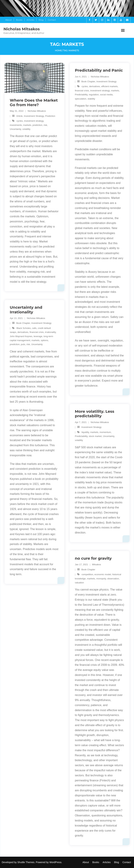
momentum (105, 432)
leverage (38, 336)
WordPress (55, 862)
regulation (94, 95)
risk (45, 125)
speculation (81, 99)
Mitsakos (97, 564)
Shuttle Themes (26, 862)
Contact (52, 20)
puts (23, 344)
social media (106, 95)
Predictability (81, 95)
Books (19, 20)
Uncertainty (15, 129)
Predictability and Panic (99, 70)
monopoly (101, 579)
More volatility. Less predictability (95, 414)
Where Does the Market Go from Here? (34, 103)
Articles (31, 20)
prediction (37, 125)
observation (113, 579)
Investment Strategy (34, 116)
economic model (103, 574)
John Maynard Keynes (21, 336)
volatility (26, 129)
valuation (79, 583)
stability (91, 99)
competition (87, 574)
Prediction (50, 116)
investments (16, 125)
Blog (41, 20)
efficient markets (109, 86)
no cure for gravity (93, 558)
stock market (95, 436)
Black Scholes (24, 328)
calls (34, 328)
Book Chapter (88, 81)
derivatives (95, 86)
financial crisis (82, 91)
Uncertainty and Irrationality (26, 310)
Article (19, 116)
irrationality (50, 332)
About (8, 20)
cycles (20, 121)
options (44, 340)
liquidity (85, 432)
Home (58, 50)
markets (27, 125)
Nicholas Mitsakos (37, 111)
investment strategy (34, 121)
